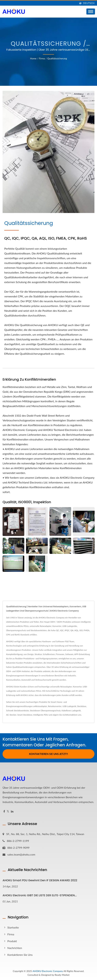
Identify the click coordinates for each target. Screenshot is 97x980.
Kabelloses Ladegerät (71, 710)
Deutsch (89, 3)
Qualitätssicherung (57, 58)
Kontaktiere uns (74, 715)
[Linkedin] (12, 811)
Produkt (12, 941)
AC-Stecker (11, 715)
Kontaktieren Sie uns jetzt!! (48, 754)
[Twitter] (8, 811)
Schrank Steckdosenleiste (18, 710)
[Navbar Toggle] (91, 12)
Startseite (13, 927)
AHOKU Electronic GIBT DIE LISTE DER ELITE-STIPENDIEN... (40, 895)
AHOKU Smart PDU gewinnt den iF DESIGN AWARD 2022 (40, 880)
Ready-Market (62, 975)
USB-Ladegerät (69, 706)
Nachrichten (15, 948)
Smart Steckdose (25, 715)
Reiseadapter (41, 706)
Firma (42, 58)
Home (33, 58)
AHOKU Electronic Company (48, 971)
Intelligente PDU (41, 715)
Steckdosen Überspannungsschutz (45, 710)
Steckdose (82, 706)
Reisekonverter (55, 706)
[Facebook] (4, 811)
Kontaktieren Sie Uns (20, 955)
